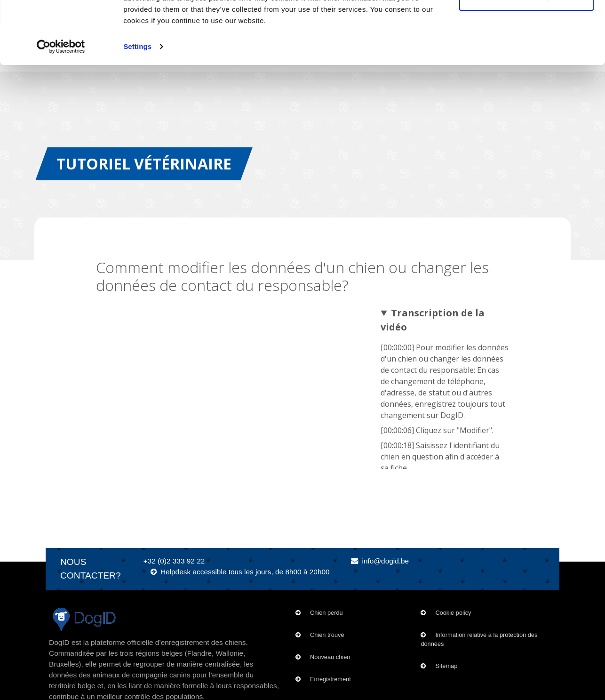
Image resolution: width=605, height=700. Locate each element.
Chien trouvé (327, 635)
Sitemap (446, 666)
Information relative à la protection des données (479, 639)
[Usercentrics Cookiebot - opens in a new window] (61, 105)
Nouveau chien (330, 657)
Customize (527, 56)
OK (527, 25)
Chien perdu (326, 613)
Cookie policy (453, 613)
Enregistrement (330, 679)
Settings (137, 105)
